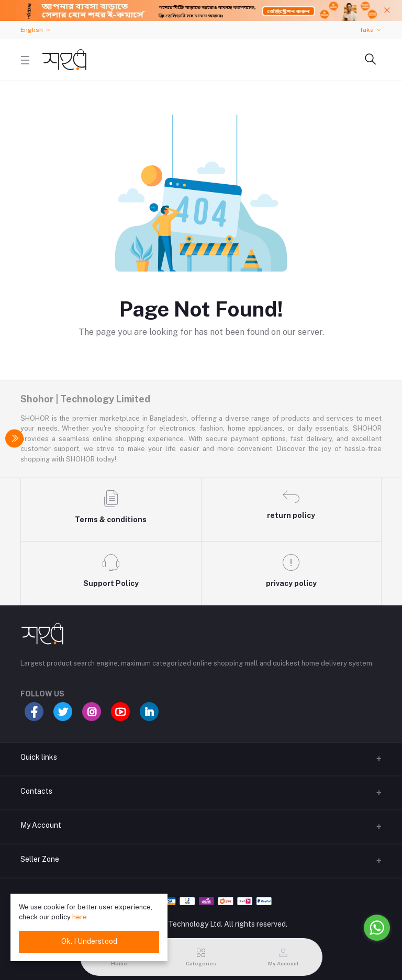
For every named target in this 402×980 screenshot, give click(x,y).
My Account (41, 825)
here (80, 917)
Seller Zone (40, 859)
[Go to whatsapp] (377, 928)
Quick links (39, 757)
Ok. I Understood (89, 941)
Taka (367, 30)
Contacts (36, 791)
